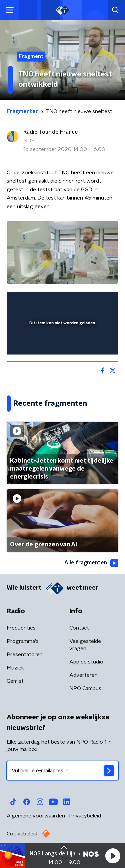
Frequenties (21, 628)
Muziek (15, 668)
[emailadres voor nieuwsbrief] (62, 771)
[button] (113, 856)
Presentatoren (25, 654)
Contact (79, 628)
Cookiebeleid (22, 834)
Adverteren (83, 675)
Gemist (15, 681)
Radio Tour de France (51, 132)
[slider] (61, 343)
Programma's (23, 641)
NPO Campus (85, 688)
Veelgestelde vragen (85, 645)
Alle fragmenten (91, 563)
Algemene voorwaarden (36, 816)
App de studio (86, 662)
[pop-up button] (82, 301)
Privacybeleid (85, 816)
